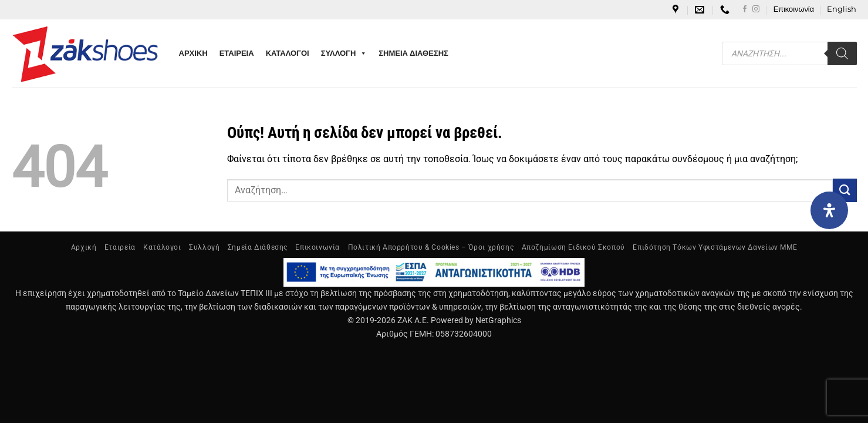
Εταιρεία (120, 247)
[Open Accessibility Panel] (829, 210)
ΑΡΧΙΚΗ (193, 53)
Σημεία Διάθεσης (258, 247)
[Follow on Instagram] (756, 9)
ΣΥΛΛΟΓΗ (344, 53)
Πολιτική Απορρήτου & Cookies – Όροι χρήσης (431, 247)
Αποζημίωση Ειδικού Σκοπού (573, 247)
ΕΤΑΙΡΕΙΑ (237, 53)
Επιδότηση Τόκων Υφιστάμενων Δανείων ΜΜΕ (715, 247)
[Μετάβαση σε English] (842, 9)
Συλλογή (204, 247)
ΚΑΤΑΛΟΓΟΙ (288, 53)
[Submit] (845, 190)
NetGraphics (498, 320)
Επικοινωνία (794, 9)
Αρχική (84, 247)
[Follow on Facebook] (745, 9)
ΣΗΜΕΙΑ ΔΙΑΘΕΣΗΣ (413, 53)
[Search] (842, 53)
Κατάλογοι (162, 247)
